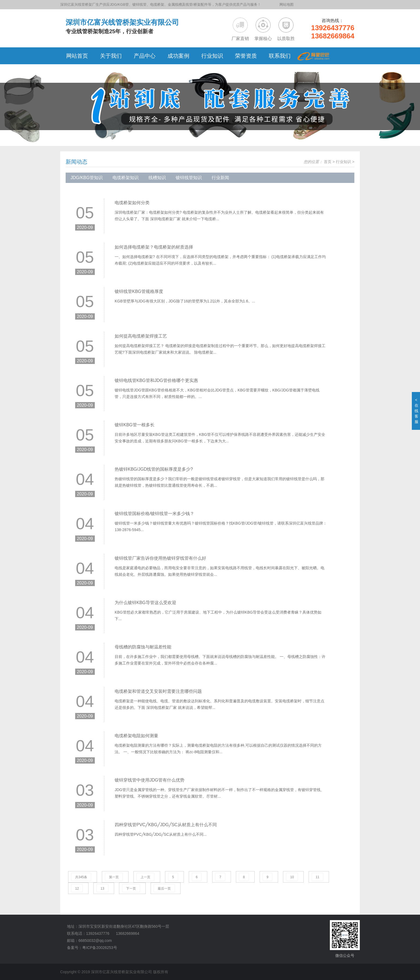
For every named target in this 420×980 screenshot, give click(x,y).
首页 (328, 162)
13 (102, 889)
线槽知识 (157, 178)
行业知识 (343, 162)
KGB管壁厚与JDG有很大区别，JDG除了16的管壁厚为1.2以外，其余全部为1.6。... (185, 301)
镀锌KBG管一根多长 (135, 425)
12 (77, 889)
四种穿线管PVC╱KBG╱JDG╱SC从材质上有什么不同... (161, 834)
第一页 (114, 877)
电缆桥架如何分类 (132, 203)
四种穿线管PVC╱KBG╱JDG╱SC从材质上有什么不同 (166, 825)
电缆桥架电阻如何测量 (136, 736)
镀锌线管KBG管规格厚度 (139, 291)
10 (292, 877)
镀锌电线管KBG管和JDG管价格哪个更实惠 (156, 380)
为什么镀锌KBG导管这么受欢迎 (145, 603)
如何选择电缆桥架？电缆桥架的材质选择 (154, 247)
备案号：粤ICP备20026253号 (92, 948)
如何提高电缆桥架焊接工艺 (141, 336)
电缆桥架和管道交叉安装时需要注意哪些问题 (158, 691)
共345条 (81, 877)
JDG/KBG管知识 (87, 178)
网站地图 (287, 4)
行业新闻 (220, 178)
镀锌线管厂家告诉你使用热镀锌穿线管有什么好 (160, 558)
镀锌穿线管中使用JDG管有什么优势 (150, 780)
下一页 (131, 889)
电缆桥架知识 (126, 178)
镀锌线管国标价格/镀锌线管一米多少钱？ (154, 514)
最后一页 (164, 889)
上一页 (145, 877)
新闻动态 (77, 162)
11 (317, 877)
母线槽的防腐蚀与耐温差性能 (143, 647)
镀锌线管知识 (189, 178)
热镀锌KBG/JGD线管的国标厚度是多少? (154, 469)
